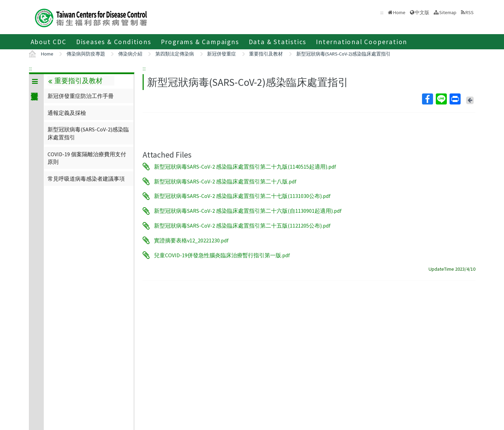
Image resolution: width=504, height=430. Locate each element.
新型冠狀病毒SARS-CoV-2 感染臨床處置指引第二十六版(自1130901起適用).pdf (248, 211)
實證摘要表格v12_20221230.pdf (191, 240)
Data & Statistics (278, 42)
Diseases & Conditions (114, 42)
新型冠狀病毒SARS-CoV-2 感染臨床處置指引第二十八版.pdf (225, 181)
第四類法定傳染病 (175, 54)
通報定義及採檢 (67, 113)
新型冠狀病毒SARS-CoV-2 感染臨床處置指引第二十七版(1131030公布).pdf (242, 196)
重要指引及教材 (266, 54)
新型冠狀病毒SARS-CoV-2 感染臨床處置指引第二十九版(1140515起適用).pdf (245, 167)
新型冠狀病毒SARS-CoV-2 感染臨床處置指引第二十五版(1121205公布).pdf (242, 226)
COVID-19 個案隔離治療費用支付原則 (87, 158)
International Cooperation (362, 42)
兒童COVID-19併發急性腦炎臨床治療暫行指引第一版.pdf (222, 255)
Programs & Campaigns (200, 42)
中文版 (422, 12)
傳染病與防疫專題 (86, 54)
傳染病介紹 (130, 54)
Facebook (427, 99)
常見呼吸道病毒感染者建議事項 (86, 179)
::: (30, 68)
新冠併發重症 (222, 54)
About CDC (49, 42)
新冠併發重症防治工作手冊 (81, 96)
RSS (470, 12)
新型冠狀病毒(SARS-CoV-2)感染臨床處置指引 (343, 54)
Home (399, 12)
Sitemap (448, 12)
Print (455, 99)
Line (441, 99)
